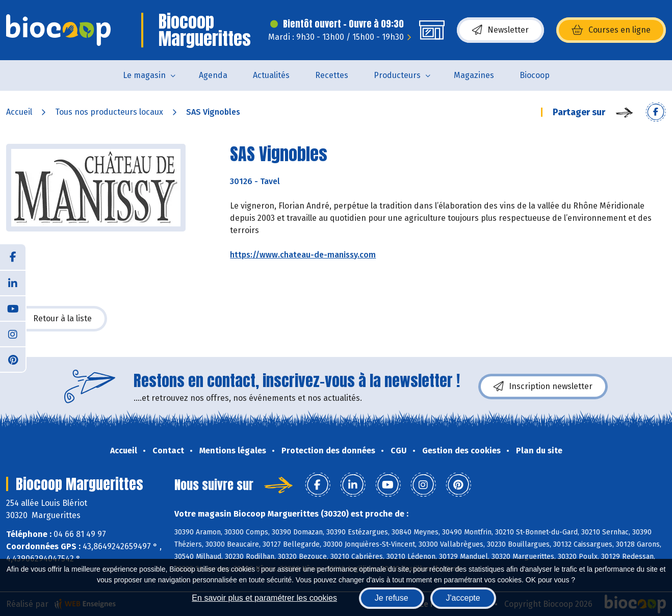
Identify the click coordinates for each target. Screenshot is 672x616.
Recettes (332, 75)
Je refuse (392, 598)
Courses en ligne (611, 30)
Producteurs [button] (397, 75)
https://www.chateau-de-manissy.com (303, 255)
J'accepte (463, 598)
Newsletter (500, 30)
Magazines (474, 75)
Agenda (213, 75)
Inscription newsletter (543, 387)
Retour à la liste (57, 319)
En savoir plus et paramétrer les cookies (264, 598)
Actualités (271, 75)
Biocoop (535, 75)
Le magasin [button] (144, 75)
